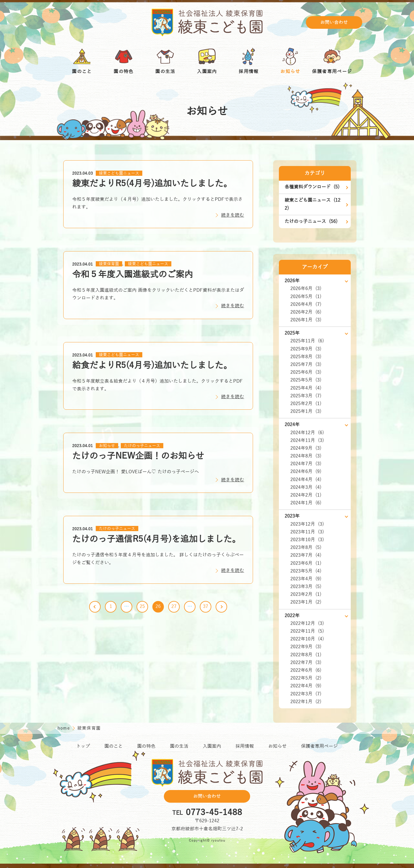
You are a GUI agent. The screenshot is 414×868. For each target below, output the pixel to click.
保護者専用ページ (319, 746)
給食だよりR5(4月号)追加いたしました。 (152, 366)
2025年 (292, 333)
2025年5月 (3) (306, 380)
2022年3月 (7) (306, 694)
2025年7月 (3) (306, 365)
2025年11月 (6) (307, 341)
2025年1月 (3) (306, 411)
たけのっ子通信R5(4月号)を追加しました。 (156, 539)
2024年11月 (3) (307, 440)
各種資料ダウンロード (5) (312, 187)
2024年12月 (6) (307, 433)
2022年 (292, 616)
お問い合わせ (334, 22)
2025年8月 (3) (306, 357)
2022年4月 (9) (306, 686)
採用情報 (245, 746)
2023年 (292, 516)
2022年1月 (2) (306, 702)
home (64, 728)
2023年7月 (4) (306, 555)
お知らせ (107, 446)
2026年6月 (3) (306, 289)
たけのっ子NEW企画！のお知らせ (138, 456)
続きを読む (233, 215)
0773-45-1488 (214, 813)
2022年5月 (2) (306, 678)
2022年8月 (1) (306, 655)
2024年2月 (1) (306, 495)
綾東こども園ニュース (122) (313, 204)
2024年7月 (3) (306, 464)
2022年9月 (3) (306, 647)
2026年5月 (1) (306, 297)
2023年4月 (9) (306, 579)
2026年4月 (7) (306, 304)
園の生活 (179, 746)
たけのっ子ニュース (142, 446)
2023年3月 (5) (306, 587)
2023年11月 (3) (307, 532)
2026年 (292, 281)
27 (174, 606)
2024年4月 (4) (306, 480)
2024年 (292, 425)
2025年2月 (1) (306, 404)
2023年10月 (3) (307, 540)
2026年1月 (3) (306, 320)
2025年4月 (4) (306, 388)
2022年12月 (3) (307, 623)
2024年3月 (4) (306, 487)
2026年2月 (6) (306, 312)
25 (142, 606)
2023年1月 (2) (306, 602)
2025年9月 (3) (306, 349)
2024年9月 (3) (306, 448)
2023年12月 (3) (307, 524)
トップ (83, 746)
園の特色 (146, 746)
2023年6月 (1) (306, 563)
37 (206, 606)
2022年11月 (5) (307, 631)
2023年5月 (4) (306, 571)
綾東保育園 (109, 264)
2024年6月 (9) (306, 472)
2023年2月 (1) (306, 594)
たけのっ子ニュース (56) (311, 222)
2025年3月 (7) (306, 396)
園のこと (114, 746)
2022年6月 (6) (306, 670)
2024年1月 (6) (306, 503)
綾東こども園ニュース (119, 173)
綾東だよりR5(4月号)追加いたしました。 (152, 184)
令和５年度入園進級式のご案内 (133, 275)
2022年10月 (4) (307, 639)
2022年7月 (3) (306, 663)
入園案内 (212, 746)
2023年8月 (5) (306, 547)
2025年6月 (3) (306, 372)
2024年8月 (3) (306, 456)
